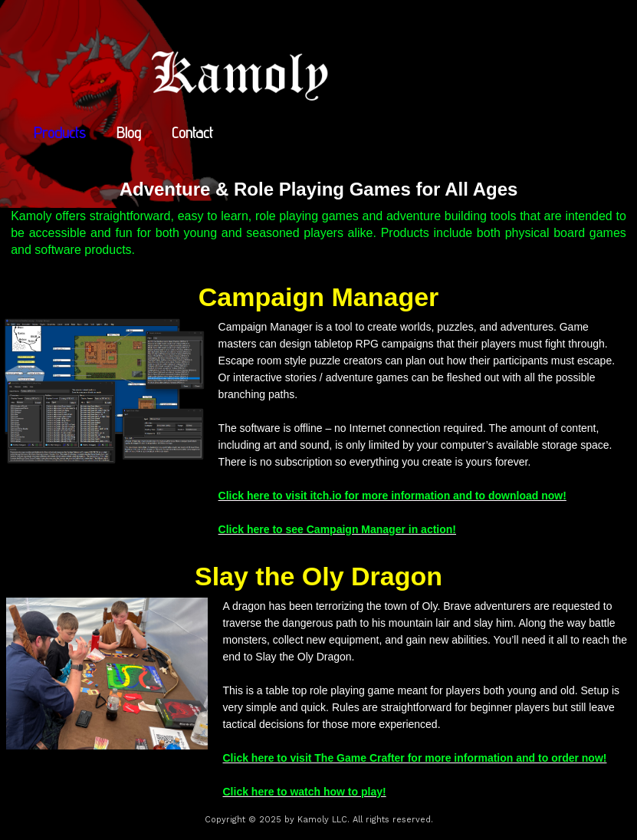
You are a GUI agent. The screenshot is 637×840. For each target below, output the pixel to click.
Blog (129, 133)
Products (60, 133)
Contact (192, 133)
